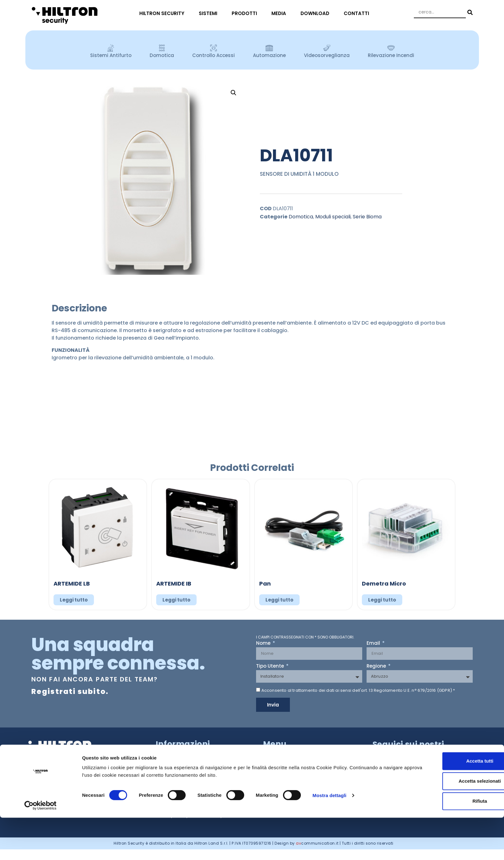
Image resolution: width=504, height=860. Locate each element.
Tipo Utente (271, 666)
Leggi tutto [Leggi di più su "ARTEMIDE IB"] (176, 600)
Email (374, 644)
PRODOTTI (246, 13)
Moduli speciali (333, 217)
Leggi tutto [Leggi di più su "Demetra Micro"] (382, 600)
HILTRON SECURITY (163, 13)
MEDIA (280, 13)
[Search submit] (469, 12)
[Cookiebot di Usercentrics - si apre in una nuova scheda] (41, 848)
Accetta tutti (452, 803)
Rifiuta (452, 844)
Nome (264, 644)
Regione (377, 666)
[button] (234, 93)
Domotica (301, 217)
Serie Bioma (367, 217)
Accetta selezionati (452, 824)
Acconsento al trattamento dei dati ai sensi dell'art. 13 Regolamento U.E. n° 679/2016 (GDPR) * (358, 690)
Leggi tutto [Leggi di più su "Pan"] (279, 600)
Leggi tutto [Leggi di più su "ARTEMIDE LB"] (74, 600)
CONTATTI (358, 13)
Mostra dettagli (329, 838)
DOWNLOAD (316, 13)
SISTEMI (210, 13)
